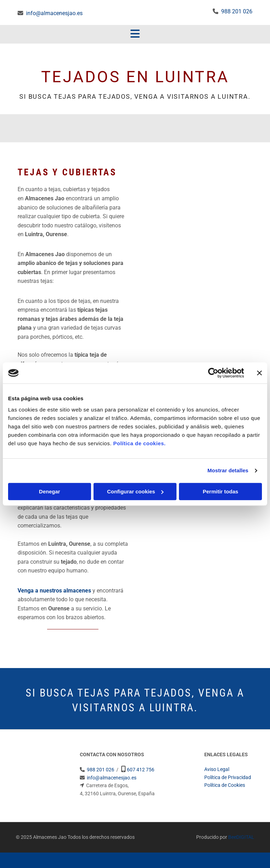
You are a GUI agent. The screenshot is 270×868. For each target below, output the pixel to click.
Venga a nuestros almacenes (54, 591)
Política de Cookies (225, 785)
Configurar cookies (135, 491)
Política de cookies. (139, 443)
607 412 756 (141, 770)
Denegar (50, 491)
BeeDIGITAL (241, 837)
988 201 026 (237, 11)
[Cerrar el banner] (259, 373)
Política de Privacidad (228, 777)
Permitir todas (221, 491)
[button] (135, 34)
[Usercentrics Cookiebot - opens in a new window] (213, 373)
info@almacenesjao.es (54, 13)
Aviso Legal (217, 769)
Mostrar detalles (228, 470)
